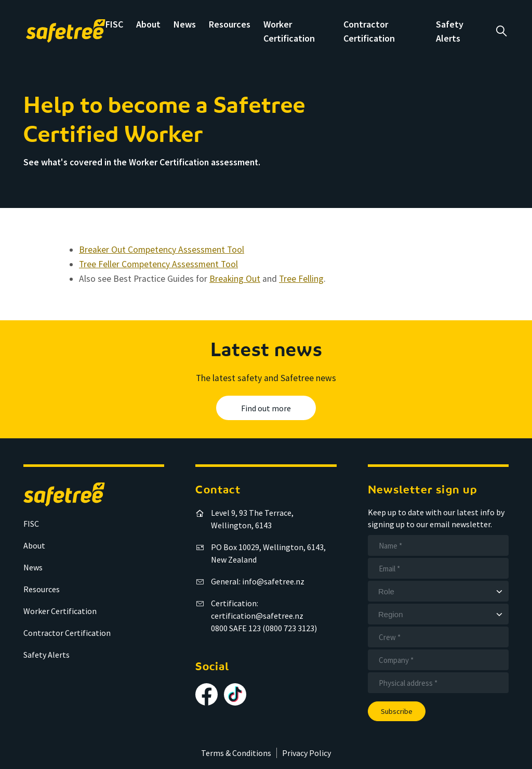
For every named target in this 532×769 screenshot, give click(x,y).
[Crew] (438, 637)
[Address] (438, 683)
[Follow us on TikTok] (235, 694)
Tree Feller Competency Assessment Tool (158, 264)
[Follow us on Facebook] (207, 694)
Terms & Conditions (236, 753)
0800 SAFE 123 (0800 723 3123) (264, 628)
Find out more (266, 408)
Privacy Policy (307, 753)
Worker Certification (60, 611)
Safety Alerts (46, 655)
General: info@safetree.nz (258, 581)
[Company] (438, 660)
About (148, 24)
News (185, 24)
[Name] (438, 545)
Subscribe (397, 711)
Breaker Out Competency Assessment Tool (162, 250)
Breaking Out (235, 279)
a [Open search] (501, 31)
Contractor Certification (67, 633)
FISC (114, 24)
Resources (230, 24)
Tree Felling (301, 279)
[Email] (438, 568)
